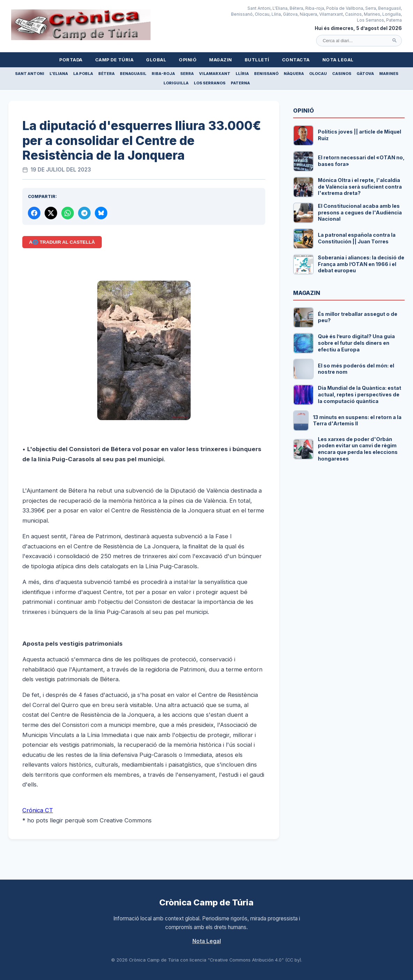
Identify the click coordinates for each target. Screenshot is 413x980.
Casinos (342, 74)
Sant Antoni (30, 74)
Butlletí (257, 60)
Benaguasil (133, 74)
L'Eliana (59, 74)
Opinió (188, 60)
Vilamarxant (215, 74)
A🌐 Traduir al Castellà (62, 242)
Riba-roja (163, 74)
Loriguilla (176, 83)
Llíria (242, 74)
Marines (389, 74)
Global (156, 60)
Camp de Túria (114, 60)
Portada (71, 60)
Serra (187, 74)
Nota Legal (338, 60)
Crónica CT (38, 810)
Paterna (240, 83)
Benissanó (266, 74)
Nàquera (294, 74)
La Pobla (83, 74)
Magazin (221, 60)
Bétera (106, 74)
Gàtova (365, 74)
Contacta (296, 60)
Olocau (318, 74)
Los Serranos (210, 83)
